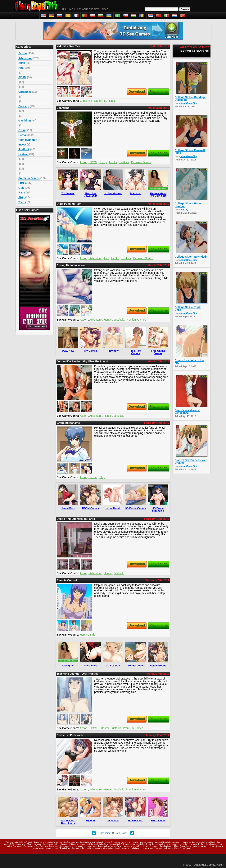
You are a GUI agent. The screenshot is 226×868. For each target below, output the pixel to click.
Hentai (23, 135)
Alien (22, 63)
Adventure (25, 58)
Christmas (25, 92)
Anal (21, 68)
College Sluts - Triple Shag (188, 308)
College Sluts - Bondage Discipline (190, 98)
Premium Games (29, 178)
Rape (22, 193)
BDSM (22, 77)
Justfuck (24, 149)
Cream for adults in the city (189, 362)
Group (22, 130)
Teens (22, 202)
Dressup (24, 106)
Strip (21, 197)
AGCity (184, 210)
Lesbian (23, 154)
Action (23, 53)
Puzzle (23, 183)
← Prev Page (104, 833)
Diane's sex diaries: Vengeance (187, 412)
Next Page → (122, 833)
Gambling (25, 121)
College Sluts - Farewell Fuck (190, 152)
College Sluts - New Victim (192, 257)
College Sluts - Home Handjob (188, 205)
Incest (22, 145)
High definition (28, 140)
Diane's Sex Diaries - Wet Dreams (191, 461)
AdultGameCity (189, 103)
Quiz (21, 188)
